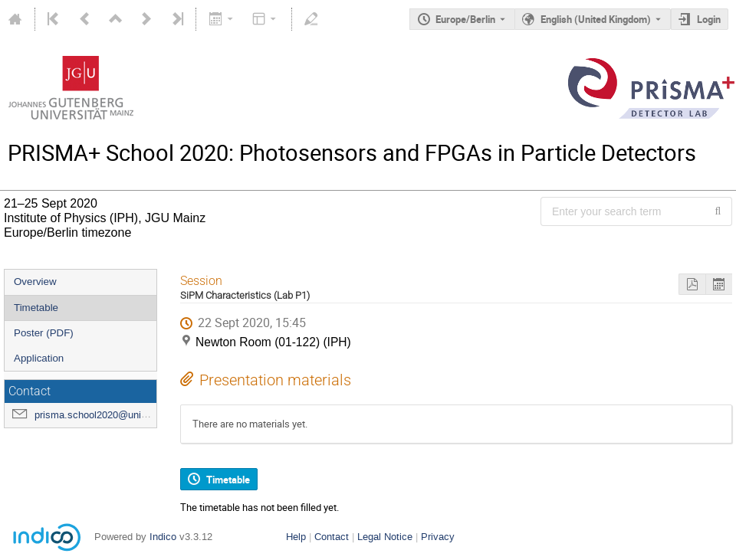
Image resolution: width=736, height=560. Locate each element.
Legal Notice (385, 537)
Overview (35, 282)
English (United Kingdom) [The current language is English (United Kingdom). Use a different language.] (596, 19)
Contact (332, 537)
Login (709, 19)
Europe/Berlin (465, 19)
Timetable (36, 308)
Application (39, 358)
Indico (163, 537)
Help (296, 537)
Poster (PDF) (44, 333)
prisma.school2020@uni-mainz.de (110, 415)
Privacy (438, 537)
